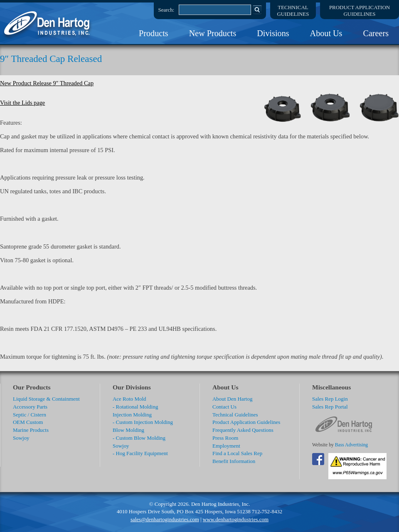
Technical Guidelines (235, 415)
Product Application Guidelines (246, 422)
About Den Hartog (232, 399)
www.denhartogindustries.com (236, 519)
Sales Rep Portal (330, 407)
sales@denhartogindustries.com (165, 519)
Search (257, 10)
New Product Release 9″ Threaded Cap (47, 83)
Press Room (225, 438)
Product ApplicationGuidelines (360, 11)
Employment (226, 446)
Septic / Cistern (30, 415)
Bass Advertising (351, 445)
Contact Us (224, 407)
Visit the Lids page (22, 103)
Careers (376, 33)
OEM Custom (28, 422)
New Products (213, 33)
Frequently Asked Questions (243, 430)
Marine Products (31, 430)
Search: (166, 10)
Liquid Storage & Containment (46, 399)
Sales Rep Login (330, 399)
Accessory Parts (30, 407)
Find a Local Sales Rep (237, 453)
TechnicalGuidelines (293, 11)
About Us (326, 33)
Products (154, 33)
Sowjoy (21, 438)
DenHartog (48, 23)
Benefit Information (234, 461)
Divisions (273, 33)
